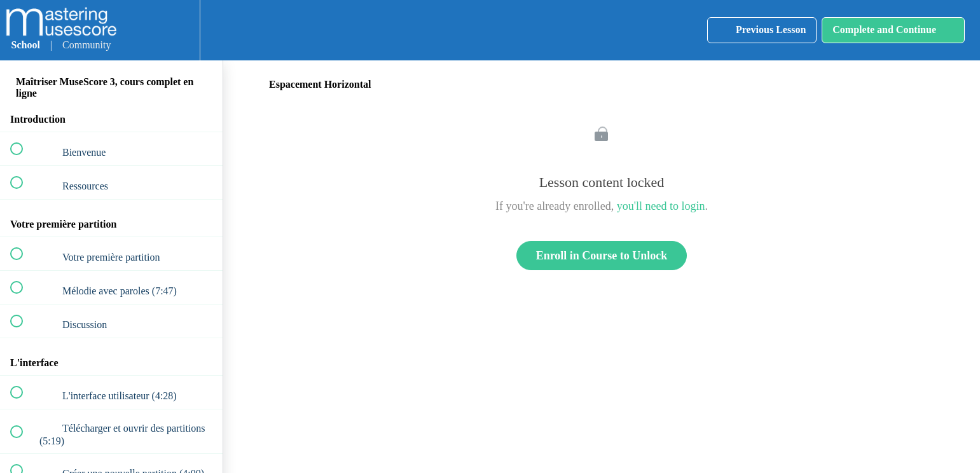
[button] (137, 30)
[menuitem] (176, 30)
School (26, 45)
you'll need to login (661, 206)
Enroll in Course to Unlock (602, 256)
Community (86, 45)
